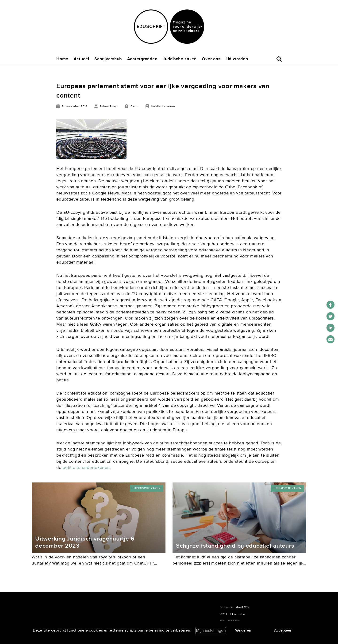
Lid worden (237, 59)
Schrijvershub (108, 59)
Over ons (211, 59)
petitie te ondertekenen (86, 468)
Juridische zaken (180, 59)
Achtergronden (142, 59)
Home (62, 59)
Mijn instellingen (211, 630)
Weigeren (243, 630)
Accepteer (283, 630)
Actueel (81, 59)
